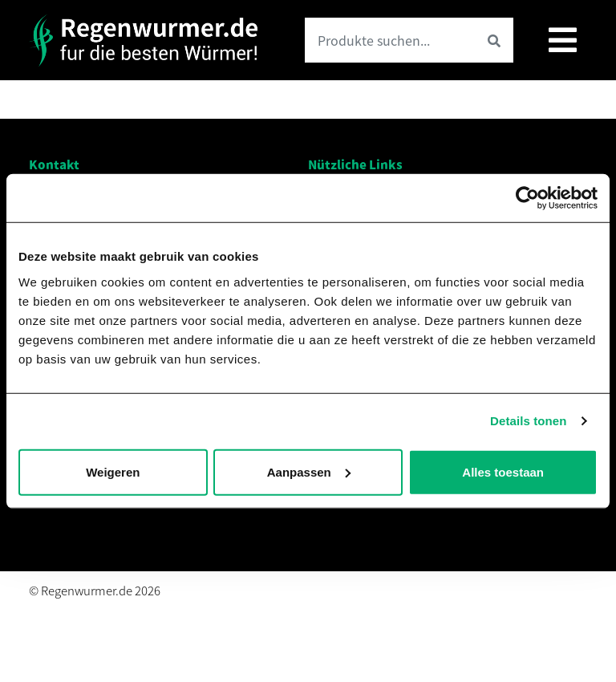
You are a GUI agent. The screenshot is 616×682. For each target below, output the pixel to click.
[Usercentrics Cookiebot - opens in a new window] (527, 198)
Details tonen (528, 421)
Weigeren (113, 471)
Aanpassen (309, 471)
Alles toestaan (503, 471)
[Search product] (390, 40)
